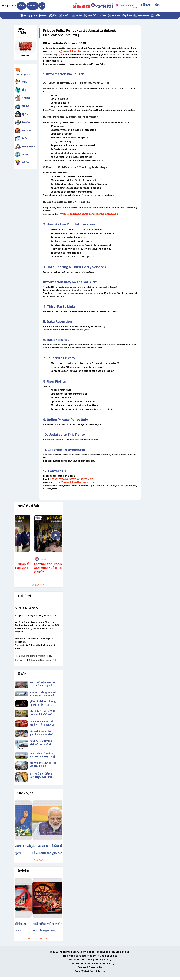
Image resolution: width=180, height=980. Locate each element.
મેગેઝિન (26, 163)
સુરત (42, 6)
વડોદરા (21, 6)
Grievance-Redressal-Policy (44, 660)
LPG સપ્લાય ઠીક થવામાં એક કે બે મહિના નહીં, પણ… (43, 723)
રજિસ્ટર (146, 6)
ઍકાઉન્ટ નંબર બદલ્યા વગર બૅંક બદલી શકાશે (43, 765)
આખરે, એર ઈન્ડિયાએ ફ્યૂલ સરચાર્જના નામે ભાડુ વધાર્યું (43, 755)
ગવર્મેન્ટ (77, 16)
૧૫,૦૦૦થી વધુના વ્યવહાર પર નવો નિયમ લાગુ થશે (42, 684)
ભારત (43, 16)
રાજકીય (64, 16)
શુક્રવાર (26, 56)
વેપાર (102, 16)
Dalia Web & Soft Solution (90, 971)
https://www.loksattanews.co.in (73, 51)
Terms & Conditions (25, 656)
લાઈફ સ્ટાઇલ (141, 16)
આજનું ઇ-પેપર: (9, 6)
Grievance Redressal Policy (98, 964)
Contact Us (21, 660)
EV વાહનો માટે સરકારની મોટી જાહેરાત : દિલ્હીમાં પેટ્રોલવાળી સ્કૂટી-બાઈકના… (41, 743)
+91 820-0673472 (29, 608)
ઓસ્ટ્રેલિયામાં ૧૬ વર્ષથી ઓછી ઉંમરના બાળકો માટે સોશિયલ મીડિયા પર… (36, 927)
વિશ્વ (53, 16)
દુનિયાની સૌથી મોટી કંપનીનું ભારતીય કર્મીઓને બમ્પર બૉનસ (43, 703)
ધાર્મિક (155, 16)
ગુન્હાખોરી (90, 16)
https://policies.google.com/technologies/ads (89, 214)
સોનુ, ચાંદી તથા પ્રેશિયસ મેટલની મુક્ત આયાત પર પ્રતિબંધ (41, 776)
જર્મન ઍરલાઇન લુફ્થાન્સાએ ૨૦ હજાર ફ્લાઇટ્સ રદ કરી (43, 694)
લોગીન (159, 6)
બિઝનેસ (26, 122)
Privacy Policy (45, 656)
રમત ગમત (114, 16)
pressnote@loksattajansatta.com (71, 479)
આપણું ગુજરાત (28, 16)
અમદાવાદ (32, 6)
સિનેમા (127, 16)
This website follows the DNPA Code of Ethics (90, 956)
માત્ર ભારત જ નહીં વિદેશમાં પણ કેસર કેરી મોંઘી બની (42, 713)
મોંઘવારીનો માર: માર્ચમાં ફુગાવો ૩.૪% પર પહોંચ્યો (42, 733)
